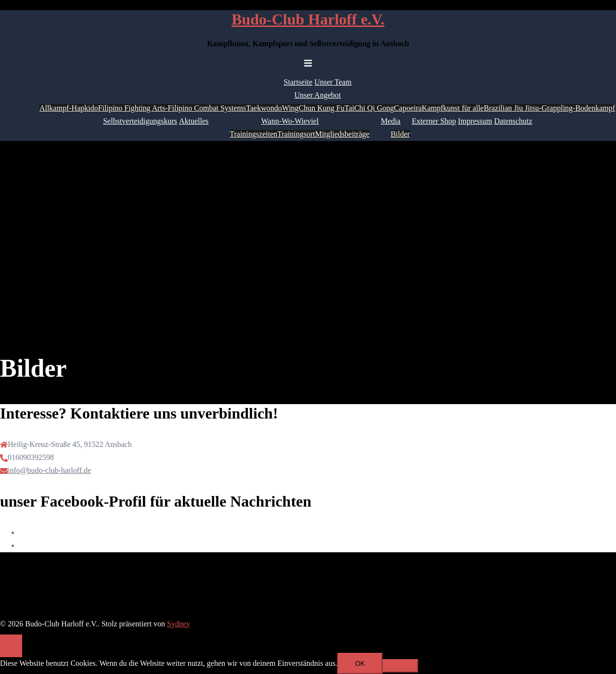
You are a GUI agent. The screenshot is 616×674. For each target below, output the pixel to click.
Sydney (179, 624)
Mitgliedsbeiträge (342, 134)
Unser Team (333, 82)
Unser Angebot (318, 95)
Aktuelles (194, 121)
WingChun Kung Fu (313, 108)
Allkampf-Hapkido (69, 108)
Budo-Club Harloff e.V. (308, 19)
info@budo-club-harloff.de (49, 470)
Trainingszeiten (253, 134)
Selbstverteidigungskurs (140, 121)
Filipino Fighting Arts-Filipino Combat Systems (172, 108)
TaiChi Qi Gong (369, 108)
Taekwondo (264, 108)
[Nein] (400, 666)
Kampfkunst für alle (453, 108)
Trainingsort (296, 134)
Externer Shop (434, 121)
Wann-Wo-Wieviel (290, 121)
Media (391, 121)
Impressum (475, 121)
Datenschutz (513, 121)
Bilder (400, 134)
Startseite (298, 82)
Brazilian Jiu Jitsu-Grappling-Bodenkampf (549, 108)
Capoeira (408, 108)
